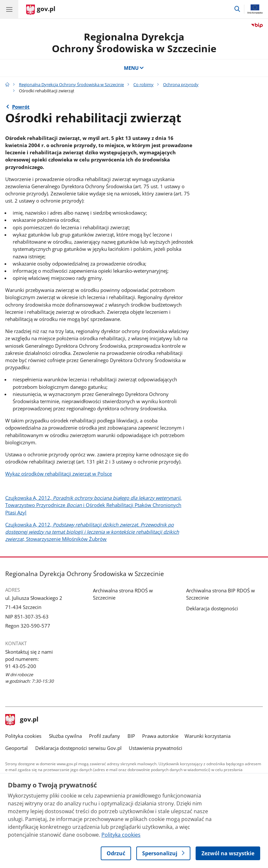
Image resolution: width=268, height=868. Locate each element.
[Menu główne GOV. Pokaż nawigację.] (9, 9)
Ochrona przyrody (181, 84)
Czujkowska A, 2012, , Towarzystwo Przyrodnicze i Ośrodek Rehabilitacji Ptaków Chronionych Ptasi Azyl (93, 505)
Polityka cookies (23, 736)
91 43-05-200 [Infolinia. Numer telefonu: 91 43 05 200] (21, 666)
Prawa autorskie (160, 736)
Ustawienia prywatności (156, 748)
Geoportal (16, 748)
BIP (131, 736)
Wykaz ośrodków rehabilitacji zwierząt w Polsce (59, 474)
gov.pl (22, 720)
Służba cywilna (65, 736)
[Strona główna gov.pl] (41, 10)
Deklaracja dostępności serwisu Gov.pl (78, 748)
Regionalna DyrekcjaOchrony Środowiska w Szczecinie (134, 43)
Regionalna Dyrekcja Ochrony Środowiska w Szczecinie (71, 84)
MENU (134, 68)
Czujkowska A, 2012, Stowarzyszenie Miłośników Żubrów (92, 532)
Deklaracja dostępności (212, 608)
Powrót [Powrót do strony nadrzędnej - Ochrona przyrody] (21, 107)
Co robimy (143, 84)
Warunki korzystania (208, 736)
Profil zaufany (104, 736)
